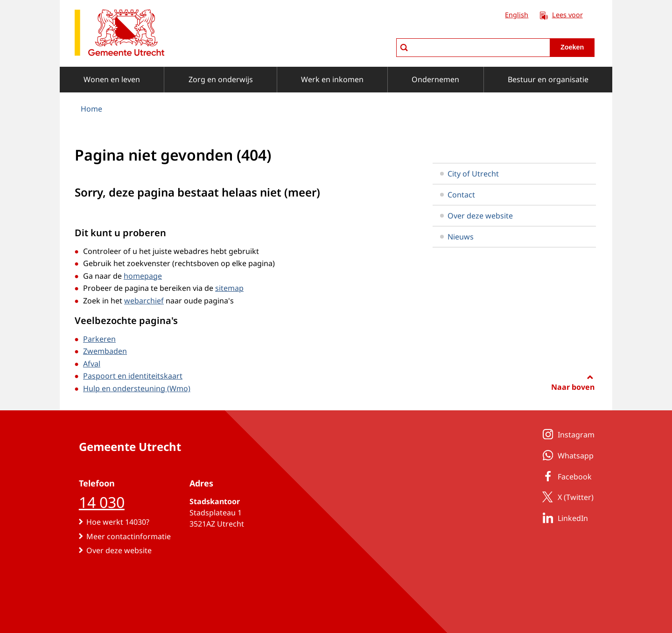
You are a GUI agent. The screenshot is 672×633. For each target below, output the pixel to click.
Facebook (565, 476)
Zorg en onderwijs (221, 79)
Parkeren (99, 339)
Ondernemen (435, 79)
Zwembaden (105, 351)
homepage (143, 276)
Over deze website (476, 216)
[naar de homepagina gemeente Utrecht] (119, 34)
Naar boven (573, 387)
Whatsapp (566, 455)
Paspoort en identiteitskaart (133, 376)
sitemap (229, 288)
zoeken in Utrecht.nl (396, 38)
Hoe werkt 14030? (118, 522)
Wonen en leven (112, 79)
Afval (92, 364)
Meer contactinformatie (129, 536)
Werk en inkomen (332, 79)
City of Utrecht (469, 174)
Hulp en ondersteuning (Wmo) (137, 388)
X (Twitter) (566, 497)
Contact (458, 195)
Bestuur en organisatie (548, 79)
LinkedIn (563, 518)
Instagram (567, 434)
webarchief (144, 301)
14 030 (102, 502)
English (517, 15)
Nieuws (457, 237)
